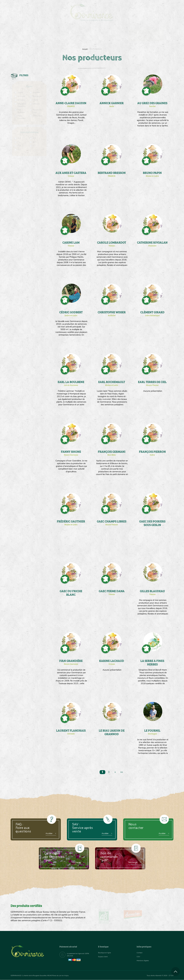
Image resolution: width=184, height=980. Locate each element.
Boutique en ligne (149, 35)
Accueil (85, 49)
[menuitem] (161, 5)
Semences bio (33, 35)
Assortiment (112, 35)
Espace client (104, 957)
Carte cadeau (83, 35)
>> (124, 773)
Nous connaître (58, 35)
